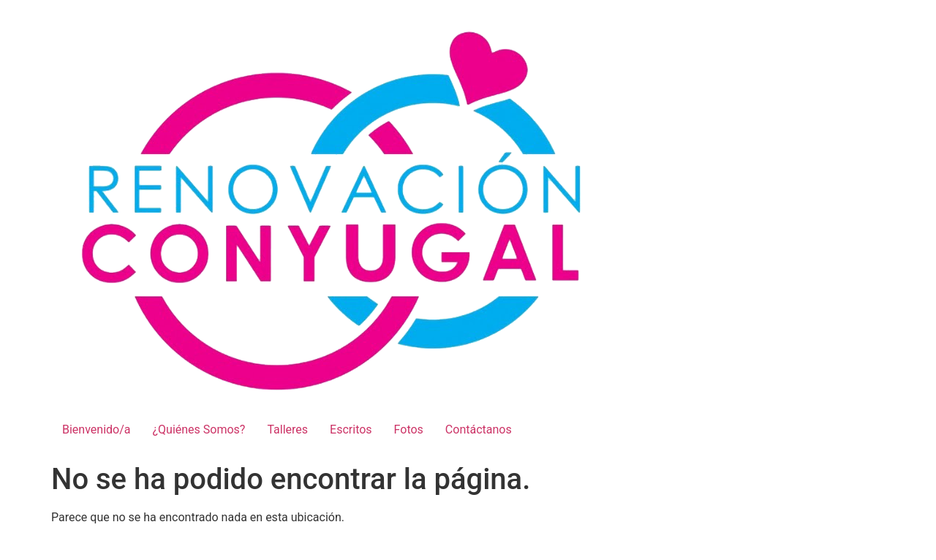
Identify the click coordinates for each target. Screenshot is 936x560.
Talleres (287, 430)
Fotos (409, 430)
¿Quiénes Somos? (199, 430)
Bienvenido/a (97, 430)
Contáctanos (479, 430)
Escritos (351, 430)
